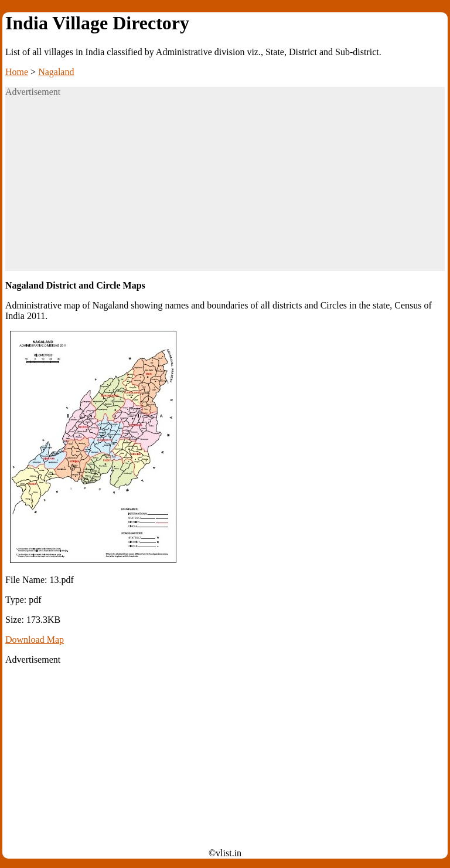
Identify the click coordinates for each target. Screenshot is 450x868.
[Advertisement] (225, 189)
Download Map (35, 640)
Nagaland (56, 72)
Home (17, 72)
